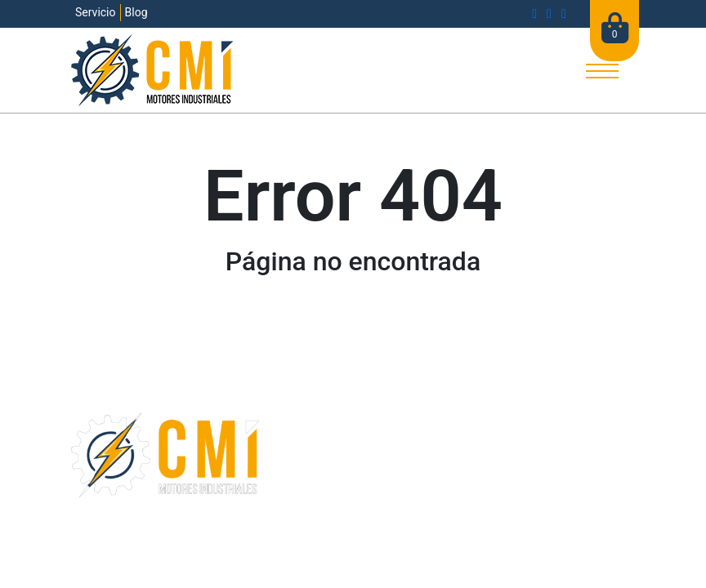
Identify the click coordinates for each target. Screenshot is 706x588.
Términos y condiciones (299, 531)
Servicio (96, 12)
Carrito (483, 472)
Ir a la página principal (353, 318)
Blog (136, 12)
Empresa (293, 452)
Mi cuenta (492, 491)
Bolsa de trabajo (314, 491)
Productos (493, 452)
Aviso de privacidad (416, 531)
